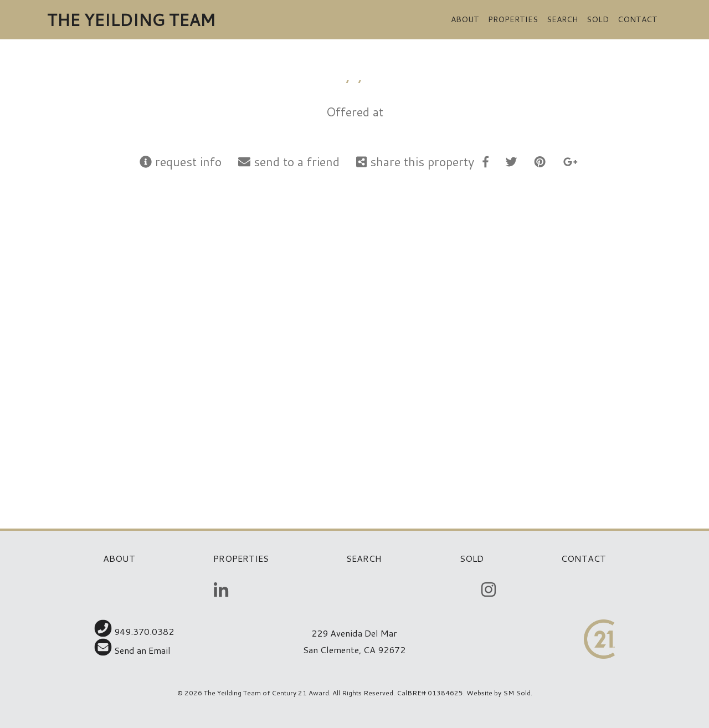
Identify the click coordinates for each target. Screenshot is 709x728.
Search (562, 19)
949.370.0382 (134, 631)
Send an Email (132, 650)
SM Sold (517, 693)
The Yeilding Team (131, 20)
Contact (638, 19)
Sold (598, 19)
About (465, 19)
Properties (513, 19)
